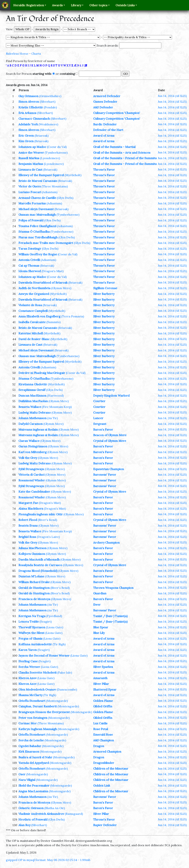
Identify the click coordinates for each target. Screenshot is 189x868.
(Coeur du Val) (57, 147)
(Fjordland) (54, 616)
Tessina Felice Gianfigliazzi (37, 226)
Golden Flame (103, 701)
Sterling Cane (28, 661)
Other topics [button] (98, 5)
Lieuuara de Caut (30, 170)
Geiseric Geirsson (31, 808)
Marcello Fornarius (32, 203)
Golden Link (102, 785)
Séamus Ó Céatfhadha (34, 232)
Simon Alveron (29, 102)
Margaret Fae (28, 503)
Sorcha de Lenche (31, 740)
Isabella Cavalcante (32, 322)
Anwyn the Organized (34, 294)
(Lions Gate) (55, 627)
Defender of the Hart (108, 130)
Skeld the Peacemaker (34, 785)
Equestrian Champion (109, 469)
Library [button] (76, 5)
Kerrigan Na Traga (32, 616)
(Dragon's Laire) (48, 537)
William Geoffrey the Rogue (38, 254)
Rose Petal (101, 729)
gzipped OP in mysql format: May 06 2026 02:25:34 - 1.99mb (48, 860)
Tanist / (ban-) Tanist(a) (110, 616)
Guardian (100, 593)
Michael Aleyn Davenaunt (36, 209)
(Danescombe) (67, 689)
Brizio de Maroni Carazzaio (38, 181)
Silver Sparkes (103, 667)
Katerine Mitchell (31, 333)
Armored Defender (107, 96)
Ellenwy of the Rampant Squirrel (41, 175)
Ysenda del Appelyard (34, 763)
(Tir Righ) (59, 644)
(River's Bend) (47, 520)
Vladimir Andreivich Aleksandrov (41, 814)
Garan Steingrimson (33, 446)
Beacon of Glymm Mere (110, 435)
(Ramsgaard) (74, 814)
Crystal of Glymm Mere (110, 441)
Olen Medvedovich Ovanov (37, 689)
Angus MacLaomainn (33, 791)
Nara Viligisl (27, 780)
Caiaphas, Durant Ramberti (38, 706)
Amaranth (100, 678)
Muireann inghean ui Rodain (38, 429)
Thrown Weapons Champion (113, 588)
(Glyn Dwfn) (65, 198)
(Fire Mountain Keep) (57, 407)
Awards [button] (57, 5)
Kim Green (26, 141)
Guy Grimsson (28, 96)
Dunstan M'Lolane (31, 576)
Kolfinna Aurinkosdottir (35, 644)
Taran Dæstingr (30, 249)
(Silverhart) (48, 102)
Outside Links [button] (125, 5)
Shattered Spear (105, 689)
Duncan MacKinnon (32, 396)
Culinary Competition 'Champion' (117, 113)
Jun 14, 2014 (172, 96)
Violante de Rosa (30, 305)
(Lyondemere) (50, 158)
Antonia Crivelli (29, 260)
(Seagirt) (46, 622)
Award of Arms (104, 136)
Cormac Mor (28, 723)
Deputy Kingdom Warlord (111, 396)
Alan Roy (24, 825)
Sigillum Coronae (105, 288)
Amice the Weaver (31, 153)
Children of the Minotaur (111, 768)
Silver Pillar (101, 684)
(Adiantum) (50, 192)
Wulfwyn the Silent (31, 633)
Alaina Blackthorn (31, 509)
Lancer (98, 418)
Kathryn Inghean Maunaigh (38, 729)
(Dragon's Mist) (53, 271)
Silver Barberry (104, 294)
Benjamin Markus (31, 164)
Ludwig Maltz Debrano (35, 412)
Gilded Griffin (103, 706)
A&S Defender (103, 107)
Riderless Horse (17, 54)
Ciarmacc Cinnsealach (34, 119)
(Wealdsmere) (48, 124)
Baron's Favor (103, 429)
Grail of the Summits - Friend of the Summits (125, 158)
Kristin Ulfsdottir (31, 107)
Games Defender (105, 102)
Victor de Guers (30, 186)
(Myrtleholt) (73, 175)
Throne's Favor (104, 170)
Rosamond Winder (32, 480)
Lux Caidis (100, 723)
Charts (36, 54)
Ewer (97, 605)
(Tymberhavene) (56, 153)
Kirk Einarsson (29, 751)
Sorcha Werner (29, 667)
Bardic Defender (105, 124)
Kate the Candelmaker (34, 492)
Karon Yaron (28, 650)
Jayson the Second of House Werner (44, 655)
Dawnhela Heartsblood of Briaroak (43, 283)
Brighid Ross (27, 537)
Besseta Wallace (30, 407)
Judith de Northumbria (34, 288)
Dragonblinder (104, 763)
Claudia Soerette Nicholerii (37, 672)
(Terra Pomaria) (73, 316)
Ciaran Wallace (29, 441)
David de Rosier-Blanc (34, 339)
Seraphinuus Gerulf (32, 390)
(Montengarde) (57, 701)
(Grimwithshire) (50, 96)
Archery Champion (106, 542)
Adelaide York (28, 124)
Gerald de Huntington (34, 588)
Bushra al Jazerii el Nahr (35, 757)
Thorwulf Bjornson (32, 627)
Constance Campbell (33, 311)
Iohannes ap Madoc (32, 147)
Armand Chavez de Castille (37, 198)
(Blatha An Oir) (55, 808)
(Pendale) (50, 107)
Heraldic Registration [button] (29, 5)
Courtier (99, 401)
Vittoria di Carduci (31, 475)
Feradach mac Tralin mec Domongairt (46, 243)
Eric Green (26, 136)
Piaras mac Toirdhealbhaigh (38, 237)
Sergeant (100, 424)
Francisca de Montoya (34, 599)
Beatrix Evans (28, 525)
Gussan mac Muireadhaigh (37, 215)
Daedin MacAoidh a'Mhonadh (39, 559)
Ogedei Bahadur (30, 746)
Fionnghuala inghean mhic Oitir (41, 514)
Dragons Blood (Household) (38, 571)
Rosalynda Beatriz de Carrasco (40, 565)
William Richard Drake (34, 582)
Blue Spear (101, 627)
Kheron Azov (28, 678)
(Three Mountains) (55, 186)
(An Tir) (53, 418)
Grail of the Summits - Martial (114, 147)
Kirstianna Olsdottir (33, 384)
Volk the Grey (28, 458)
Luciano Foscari (30, 192)
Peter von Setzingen (33, 718)
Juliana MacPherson (32, 548)
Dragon (99, 746)
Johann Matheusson (32, 418)
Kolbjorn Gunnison (32, 554)
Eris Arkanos (27, 113)
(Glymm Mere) (61, 288)
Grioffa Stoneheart (32, 701)
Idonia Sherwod (30, 271)
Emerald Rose (103, 735)
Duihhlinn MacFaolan (33, 401)
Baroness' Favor (105, 475)
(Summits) (53, 322)
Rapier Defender (105, 825)
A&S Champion (104, 740)
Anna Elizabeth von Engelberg (39, 316)
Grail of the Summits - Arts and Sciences (122, 153)
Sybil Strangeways (31, 469)
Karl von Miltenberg (33, 452)
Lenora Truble (29, 622)
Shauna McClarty (30, 695)
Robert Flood (28, 520)
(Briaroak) (42, 136)
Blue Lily (99, 633)
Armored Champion (107, 751)
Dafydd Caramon (31, 424)
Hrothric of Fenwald (33, 819)
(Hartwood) (55, 396)
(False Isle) (65, 672)
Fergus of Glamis (30, 638)
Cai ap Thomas (29, 266)
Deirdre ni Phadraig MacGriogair (42, 373)
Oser (22, 774)
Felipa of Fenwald (31, 220)
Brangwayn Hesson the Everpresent (44, 712)
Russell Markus (29, 158)
